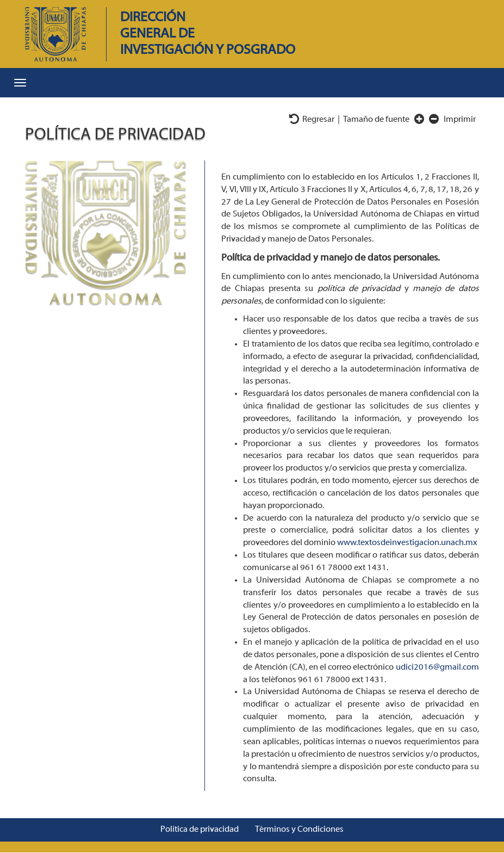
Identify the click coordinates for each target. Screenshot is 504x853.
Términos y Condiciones (299, 830)
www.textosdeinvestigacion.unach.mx (407, 543)
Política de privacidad (200, 830)
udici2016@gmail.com (437, 667)
